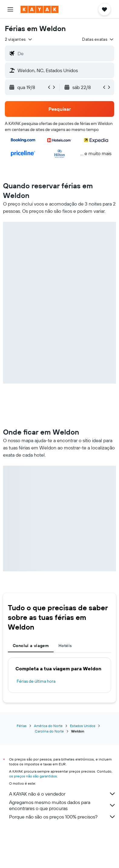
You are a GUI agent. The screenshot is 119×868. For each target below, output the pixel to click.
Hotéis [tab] (65, 646)
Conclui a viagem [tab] (31, 646)
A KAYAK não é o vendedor (63, 794)
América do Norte (48, 726)
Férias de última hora (36, 681)
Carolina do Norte (49, 731)
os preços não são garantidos (33, 776)
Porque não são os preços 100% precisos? (63, 817)
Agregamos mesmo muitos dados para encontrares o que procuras (63, 805)
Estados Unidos (83, 726)
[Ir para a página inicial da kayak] (40, 9)
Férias (22, 726)
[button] (10, 9)
